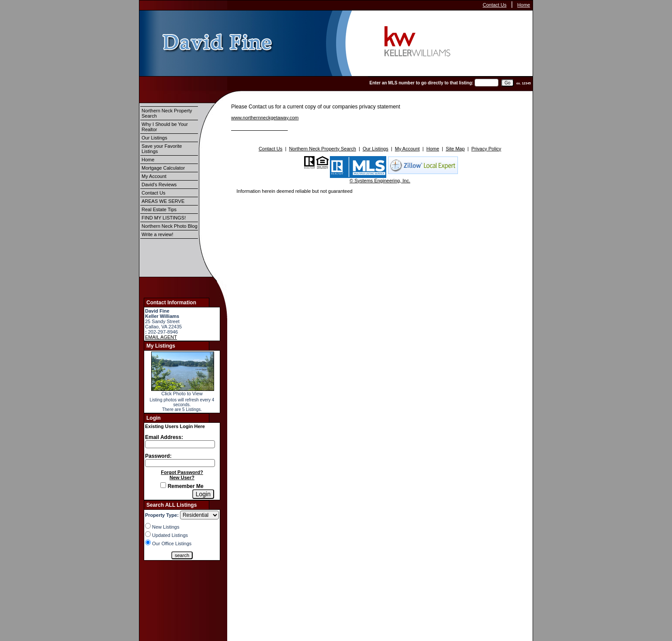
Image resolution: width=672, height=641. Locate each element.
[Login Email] (180, 444)
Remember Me (182, 486)
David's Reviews (159, 185)
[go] (507, 83)
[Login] (203, 494)
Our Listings (154, 138)
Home (524, 5)
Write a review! (158, 234)
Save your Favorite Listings (162, 149)
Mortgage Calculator (163, 168)
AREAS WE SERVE (163, 201)
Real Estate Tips (159, 209)
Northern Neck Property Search (167, 113)
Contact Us (495, 5)
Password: (158, 456)
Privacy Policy (486, 149)
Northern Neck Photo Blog (170, 226)
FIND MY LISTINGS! (164, 218)
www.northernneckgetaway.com (265, 118)
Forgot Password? (182, 472)
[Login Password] (180, 463)
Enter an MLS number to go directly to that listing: (422, 83)
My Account (154, 176)
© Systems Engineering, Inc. (380, 181)
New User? (182, 477)
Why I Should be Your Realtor (165, 127)
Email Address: (164, 437)
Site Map (455, 149)
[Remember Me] (163, 485)
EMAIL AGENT (161, 337)
